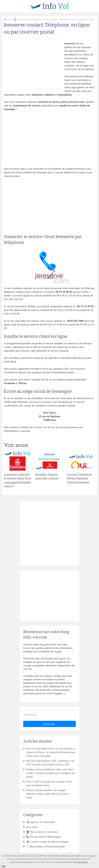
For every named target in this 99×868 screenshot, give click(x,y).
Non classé (32, 827)
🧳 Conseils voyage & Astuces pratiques (48, 842)
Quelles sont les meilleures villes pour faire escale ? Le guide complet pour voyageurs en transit (50, 773)
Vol (50, 6)
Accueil (8, 19)
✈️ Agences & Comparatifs (41, 822)
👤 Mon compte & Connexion (42, 832)
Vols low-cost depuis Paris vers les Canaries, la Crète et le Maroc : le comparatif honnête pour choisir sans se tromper (51, 752)
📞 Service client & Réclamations (28, 19)
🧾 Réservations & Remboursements (46, 847)
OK (3, 866)
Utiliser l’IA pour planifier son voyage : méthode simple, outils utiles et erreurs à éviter (48, 794)
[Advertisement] (33, 66)
